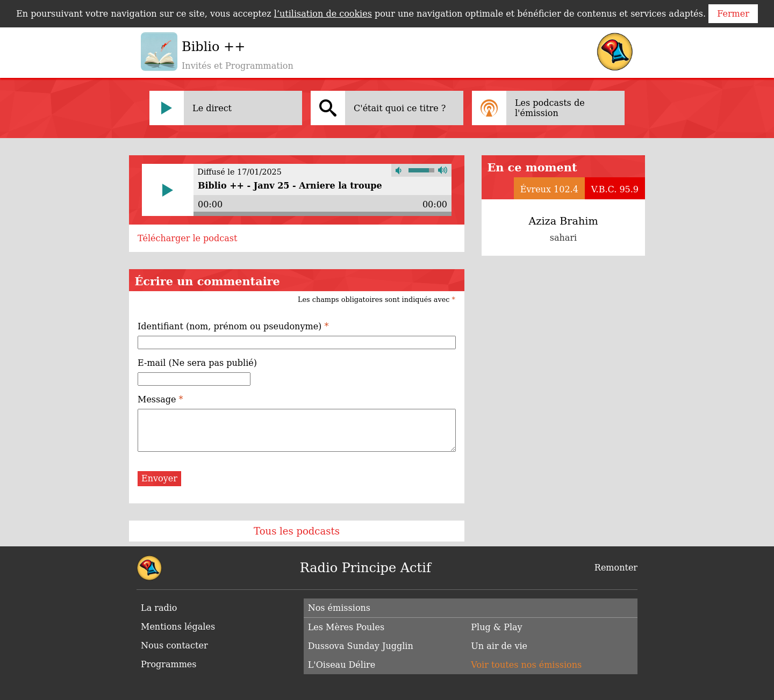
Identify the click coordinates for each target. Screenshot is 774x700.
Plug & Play (496, 627)
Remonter (616, 568)
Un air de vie (499, 646)
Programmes (169, 664)
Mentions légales (178, 627)
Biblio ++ (213, 47)
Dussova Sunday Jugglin (361, 646)
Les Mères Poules (346, 627)
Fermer (733, 14)
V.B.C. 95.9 (615, 189)
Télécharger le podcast (187, 238)
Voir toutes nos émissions (526, 665)
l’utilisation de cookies (323, 14)
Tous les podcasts (297, 531)
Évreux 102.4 (549, 189)
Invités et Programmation (238, 66)
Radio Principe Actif (365, 568)
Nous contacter (174, 645)
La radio (159, 608)
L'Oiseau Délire (342, 665)
